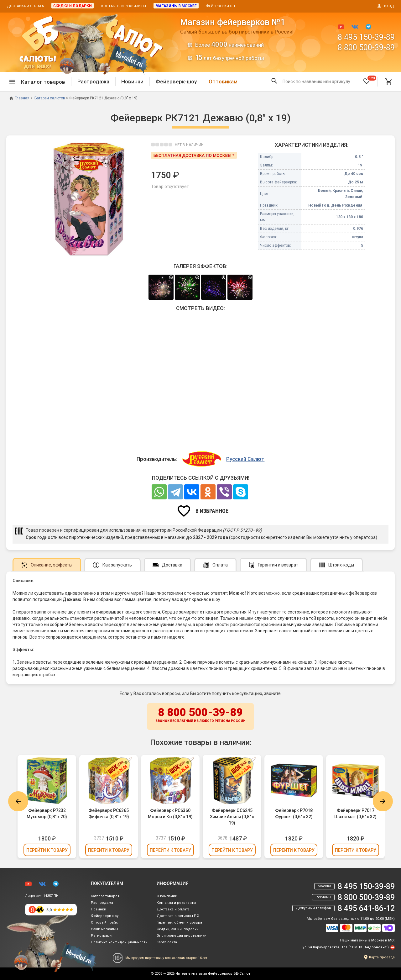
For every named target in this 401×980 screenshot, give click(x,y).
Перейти (47, 850)
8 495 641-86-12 (366, 908)
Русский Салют (245, 459)
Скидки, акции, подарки (178, 929)
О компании (167, 896)
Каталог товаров (105, 896)
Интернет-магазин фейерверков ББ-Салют (213, 974)
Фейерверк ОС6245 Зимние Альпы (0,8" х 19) (232, 817)
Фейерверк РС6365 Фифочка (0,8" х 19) (109, 814)
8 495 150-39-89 (366, 37)
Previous (18, 801)
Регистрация (102, 936)
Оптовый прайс (104, 922)
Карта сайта (167, 942)
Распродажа (93, 82)
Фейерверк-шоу (176, 82)
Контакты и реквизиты (124, 6)
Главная (19, 98)
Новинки (132, 82)
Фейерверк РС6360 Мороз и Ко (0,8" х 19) (170, 814)
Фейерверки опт (222, 6)
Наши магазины (104, 929)
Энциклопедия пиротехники (182, 936)
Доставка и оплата (25, 6)
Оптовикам (223, 82)
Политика (119, 942)
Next (383, 801)
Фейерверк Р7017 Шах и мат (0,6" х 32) (355, 814)
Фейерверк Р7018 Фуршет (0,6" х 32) (294, 814)
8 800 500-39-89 (366, 47)
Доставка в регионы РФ (178, 916)
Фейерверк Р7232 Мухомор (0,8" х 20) (47, 814)
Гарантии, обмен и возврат (180, 922)
